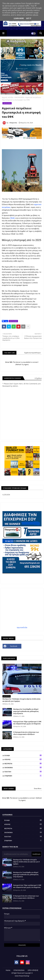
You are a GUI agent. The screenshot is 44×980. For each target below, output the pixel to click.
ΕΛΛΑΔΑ (23, 755)
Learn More (19, 18)
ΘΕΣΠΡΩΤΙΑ (23, 764)
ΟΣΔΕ (12, 218)
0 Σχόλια (38, 378)
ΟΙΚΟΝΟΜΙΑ (19, 97)
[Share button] (28, 327)
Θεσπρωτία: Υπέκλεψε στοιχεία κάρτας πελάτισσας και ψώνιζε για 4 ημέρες (21, 700)
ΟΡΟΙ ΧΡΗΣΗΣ (33, 970)
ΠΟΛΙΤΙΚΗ (23, 772)
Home (8, 970)
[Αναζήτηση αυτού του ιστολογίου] (17, 854)
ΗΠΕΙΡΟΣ (23, 759)
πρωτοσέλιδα (22, 627)
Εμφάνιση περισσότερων (33, 353)
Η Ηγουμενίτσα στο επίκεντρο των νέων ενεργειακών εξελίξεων (26, 733)
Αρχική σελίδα (8, 97)
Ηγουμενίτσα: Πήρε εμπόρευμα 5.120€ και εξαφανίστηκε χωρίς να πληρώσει (27, 723)
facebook (14, 646)
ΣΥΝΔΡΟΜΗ (23, 776)
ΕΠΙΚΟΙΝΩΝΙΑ (19, 970)
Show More (38, 788)
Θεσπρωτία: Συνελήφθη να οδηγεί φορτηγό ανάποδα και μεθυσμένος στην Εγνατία (26, 711)
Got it (29, 18)
